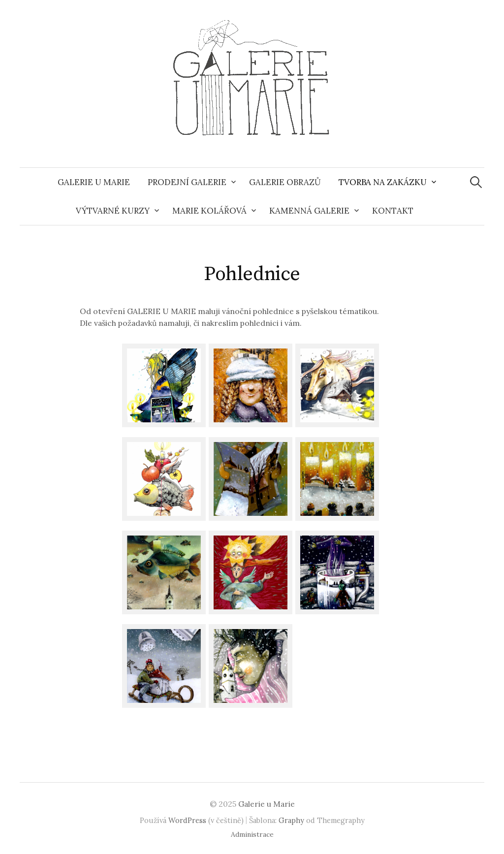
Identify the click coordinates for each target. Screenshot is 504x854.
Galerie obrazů (285, 182)
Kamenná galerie (309, 211)
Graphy (291, 820)
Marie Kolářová (209, 211)
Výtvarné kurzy (113, 211)
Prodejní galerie (187, 182)
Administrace (252, 834)
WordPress (187, 820)
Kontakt (393, 211)
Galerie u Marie (94, 182)
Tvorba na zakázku (383, 182)
